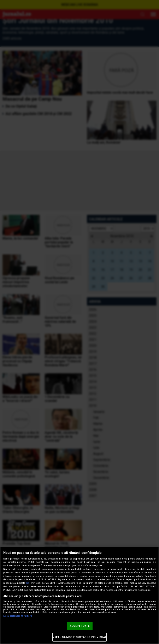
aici (28, 583)
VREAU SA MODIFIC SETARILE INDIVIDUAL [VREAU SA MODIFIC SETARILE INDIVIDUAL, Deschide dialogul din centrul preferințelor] (80, 637)
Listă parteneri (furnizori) (18, 616)
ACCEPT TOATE (79, 626)
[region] (79, 595)
